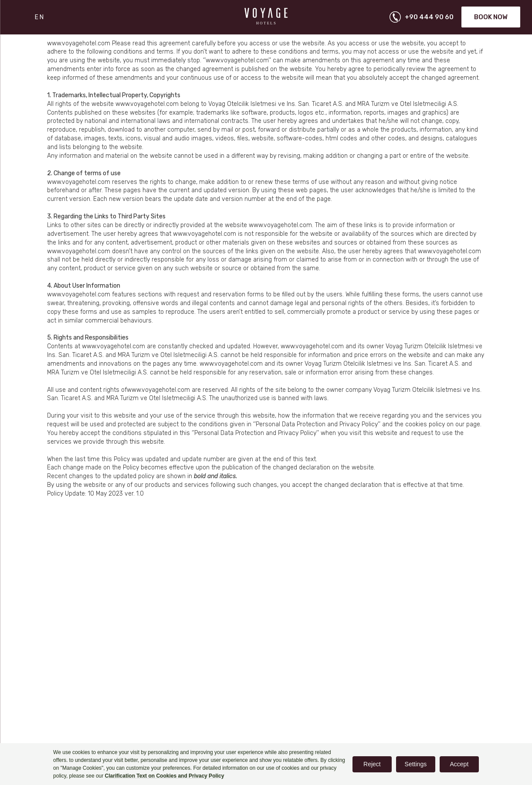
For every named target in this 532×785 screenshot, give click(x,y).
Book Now (491, 17)
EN (40, 17)
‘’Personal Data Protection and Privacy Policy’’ (317, 424)
